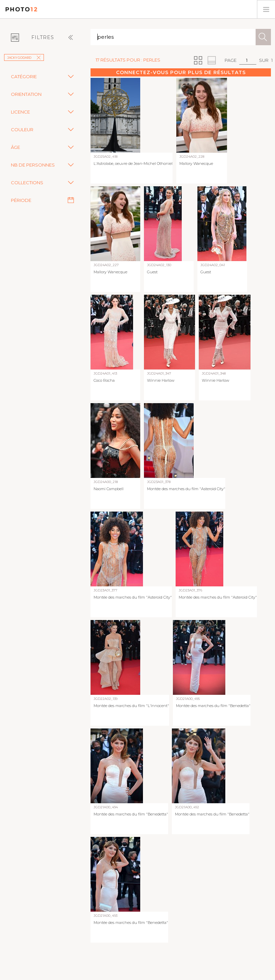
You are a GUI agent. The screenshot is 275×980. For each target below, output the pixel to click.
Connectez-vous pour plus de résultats (181, 72)
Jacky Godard (24, 58)
